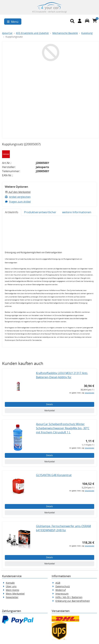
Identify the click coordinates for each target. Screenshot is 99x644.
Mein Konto (12, 590)
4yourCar (7, 33)
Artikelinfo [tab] (12, 212)
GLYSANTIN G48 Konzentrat (54, 475)
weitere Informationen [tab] (77, 212)
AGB (58, 583)
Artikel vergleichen (18, 197)
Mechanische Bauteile (65, 33)
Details (49, 404)
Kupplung (87, 33)
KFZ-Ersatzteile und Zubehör (32, 33)
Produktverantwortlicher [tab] (40, 212)
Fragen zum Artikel (18, 202)
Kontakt (10, 583)
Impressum (62, 594)
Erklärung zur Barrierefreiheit (73, 601)
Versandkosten (89, 393)
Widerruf (61, 590)
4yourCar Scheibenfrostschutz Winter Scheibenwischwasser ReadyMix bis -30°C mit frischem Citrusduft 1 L (63, 428)
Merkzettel (50, 411)
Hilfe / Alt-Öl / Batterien (69, 597)
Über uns (11, 586)
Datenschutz (63, 586)
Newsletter (12, 597)
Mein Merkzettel (15, 594)
